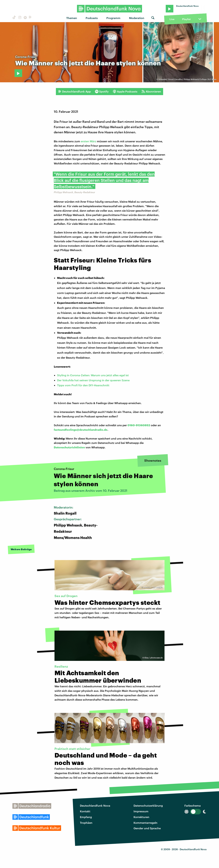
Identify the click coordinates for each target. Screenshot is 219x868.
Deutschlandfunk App (74, 91)
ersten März (88, 141)
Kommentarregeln (145, 823)
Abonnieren (151, 91)
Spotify (102, 91)
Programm (113, 18)
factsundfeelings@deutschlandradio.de (81, 430)
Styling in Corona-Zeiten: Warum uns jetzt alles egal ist (93, 375)
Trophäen (86, 823)
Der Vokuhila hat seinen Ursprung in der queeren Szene (93, 380)
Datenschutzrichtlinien (69, 447)
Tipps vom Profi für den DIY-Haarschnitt (83, 385)
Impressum (141, 811)
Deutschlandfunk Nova (95, 805)
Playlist (186, 19)
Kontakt (85, 811)
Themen (72, 18)
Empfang (86, 817)
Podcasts (92, 18)
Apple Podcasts (125, 91)
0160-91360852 (139, 425)
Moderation (137, 18)
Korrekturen (141, 817)
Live (172, 19)
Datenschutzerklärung (148, 805)
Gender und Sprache (147, 828)
